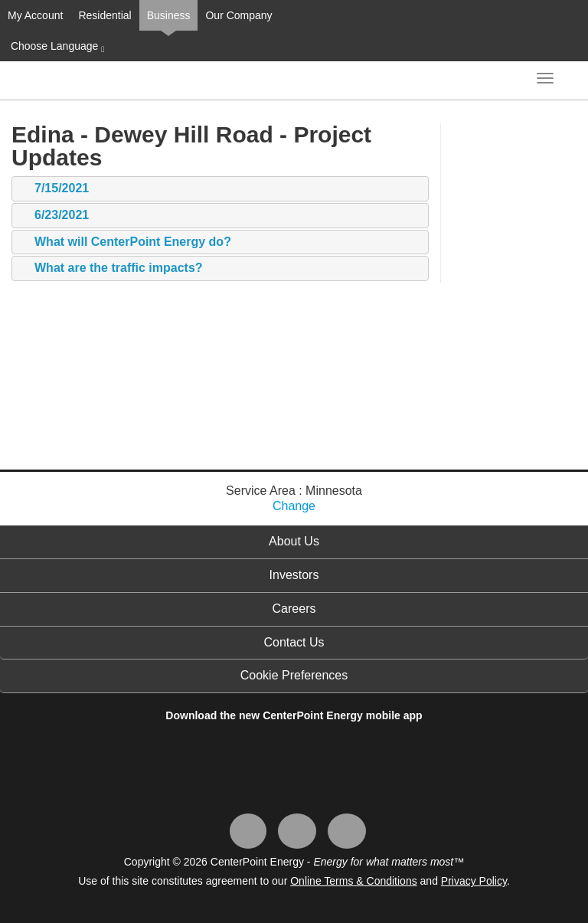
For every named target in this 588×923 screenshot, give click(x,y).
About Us (294, 541)
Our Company (238, 15)
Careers (294, 609)
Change (294, 506)
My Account (35, 15)
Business (169, 15)
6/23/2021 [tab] (54, 216)
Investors (294, 575)
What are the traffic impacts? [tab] (111, 268)
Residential (105, 15)
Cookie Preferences (294, 675)
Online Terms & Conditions (353, 881)
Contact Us (294, 642)
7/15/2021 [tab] (54, 189)
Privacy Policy (474, 881)
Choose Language (56, 47)
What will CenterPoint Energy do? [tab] (125, 242)
